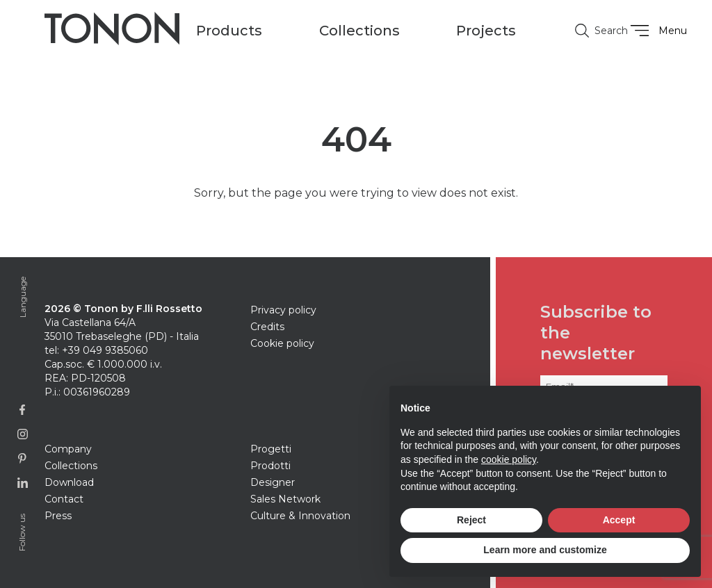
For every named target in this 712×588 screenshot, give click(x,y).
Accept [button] (619, 520)
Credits (267, 327)
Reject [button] (471, 520)
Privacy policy (283, 310)
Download (69, 482)
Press (58, 516)
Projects (486, 31)
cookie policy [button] (509, 459)
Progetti (271, 449)
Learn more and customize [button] (545, 550)
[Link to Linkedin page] (23, 483)
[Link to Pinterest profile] (23, 458)
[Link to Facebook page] (23, 410)
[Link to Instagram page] (23, 434)
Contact (64, 499)
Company (68, 449)
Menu (657, 31)
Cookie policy (282, 343)
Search (596, 31)
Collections (71, 466)
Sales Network (285, 499)
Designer (273, 482)
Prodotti (270, 466)
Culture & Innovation (300, 516)
